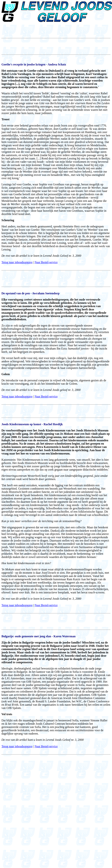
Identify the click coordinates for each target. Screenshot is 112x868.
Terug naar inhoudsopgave (17, 262)
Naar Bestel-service (46, 262)
